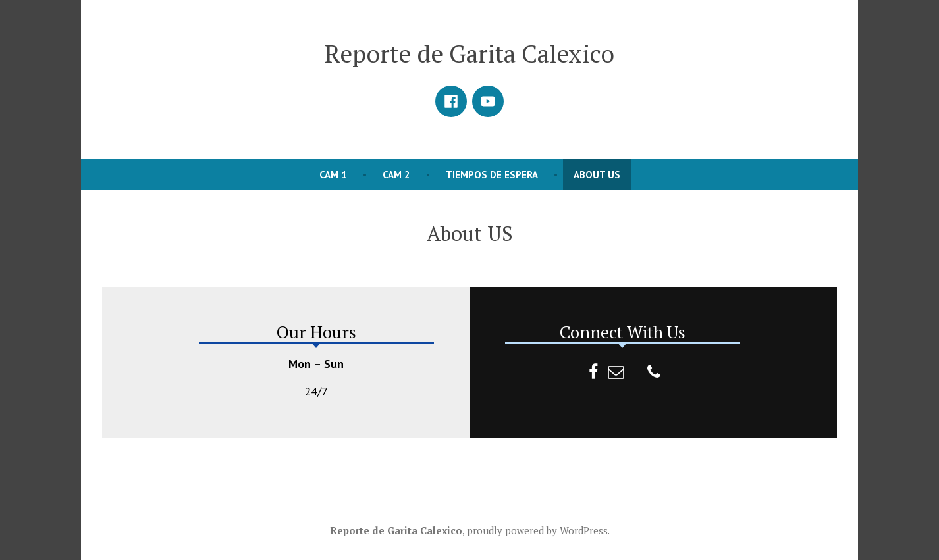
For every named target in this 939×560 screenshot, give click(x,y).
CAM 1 (333, 175)
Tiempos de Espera (492, 175)
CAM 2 (396, 175)
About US (597, 175)
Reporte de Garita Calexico (469, 53)
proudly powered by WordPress (537, 530)
